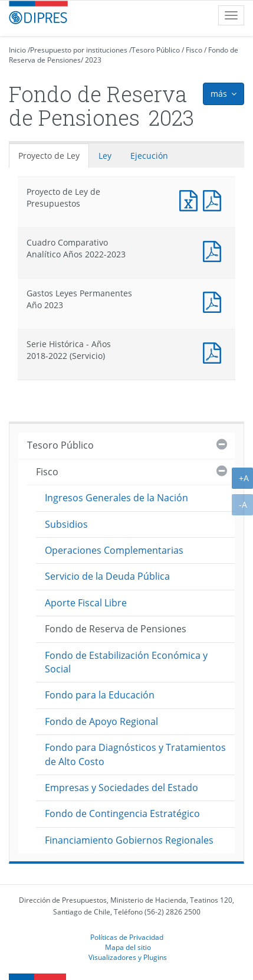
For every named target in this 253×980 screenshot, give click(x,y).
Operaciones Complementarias (114, 550)
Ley (105, 156)
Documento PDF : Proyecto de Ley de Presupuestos (215, 199)
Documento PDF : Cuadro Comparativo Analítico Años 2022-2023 (215, 250)
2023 (93, 60)
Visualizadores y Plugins (128, 957)
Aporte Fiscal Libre (86, 603)
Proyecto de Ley (49, 156)
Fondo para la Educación (100, 695)
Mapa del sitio (128, 947)
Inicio (17, 50)
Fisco (194, 50)
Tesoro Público (156, 50)
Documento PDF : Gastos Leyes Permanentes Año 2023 (215, 301)
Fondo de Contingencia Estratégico (122, 814)
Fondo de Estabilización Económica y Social (126, 662)
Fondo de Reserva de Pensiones (116, 629)
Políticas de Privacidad (127, 937)
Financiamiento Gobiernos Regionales (129, 840)
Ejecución (149, 156)
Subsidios (66, 524)
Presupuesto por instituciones (79, 50)
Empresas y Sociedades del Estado (121, 788)
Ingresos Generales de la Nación (116, 498)
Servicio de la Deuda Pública (107, 576)
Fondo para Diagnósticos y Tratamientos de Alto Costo (135, 754)
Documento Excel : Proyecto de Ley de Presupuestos (191, 199)
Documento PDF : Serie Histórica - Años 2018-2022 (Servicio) (215, 352)
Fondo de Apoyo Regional (101, 721)
